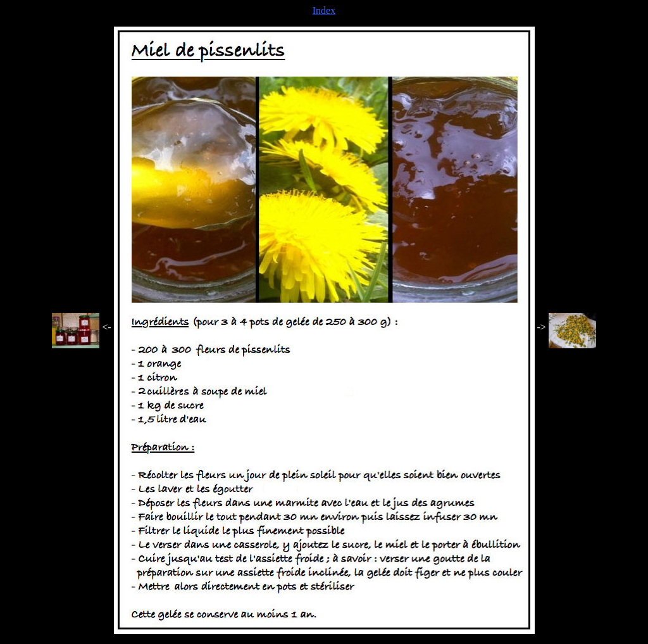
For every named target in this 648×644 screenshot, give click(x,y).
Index (324, 10)
